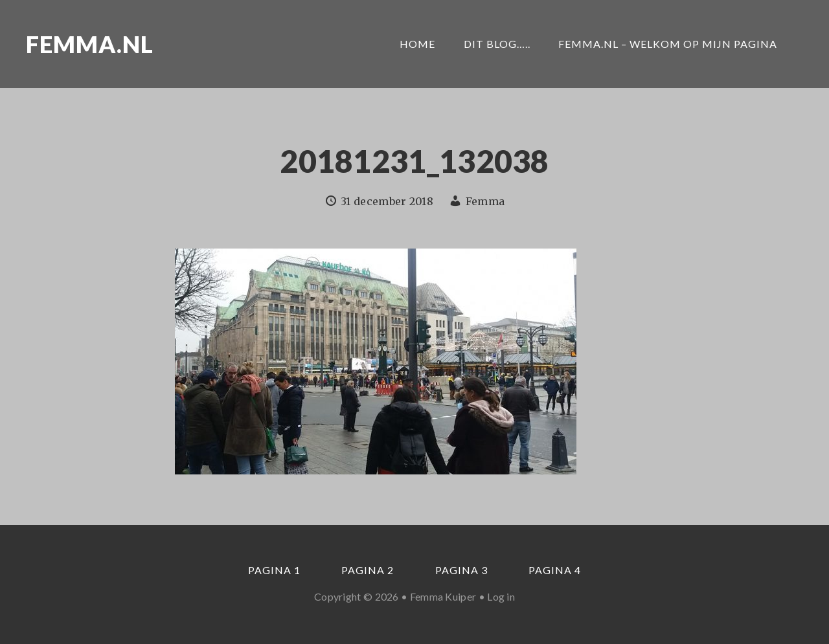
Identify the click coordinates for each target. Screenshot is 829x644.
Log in (501, 596)
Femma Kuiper (443, 596)
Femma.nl (90, 44)
